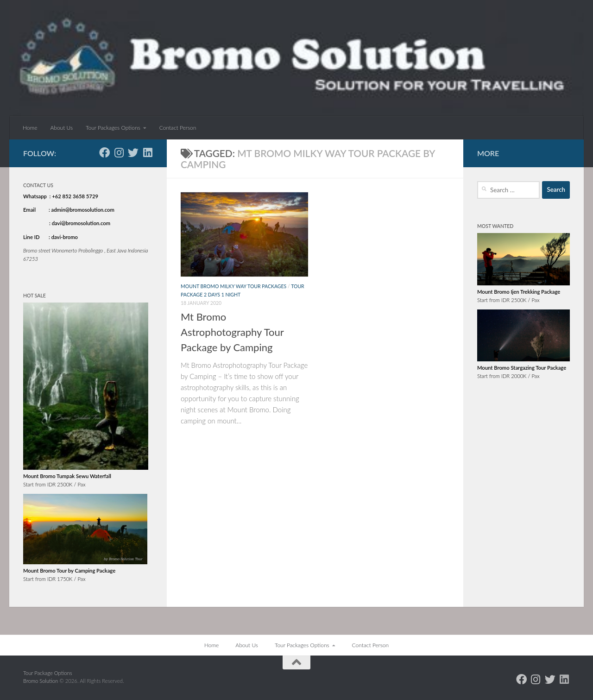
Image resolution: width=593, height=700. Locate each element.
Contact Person (178, 128)
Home (30, 128)
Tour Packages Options (113, 128)
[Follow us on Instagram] (119, 153)
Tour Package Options (48, 673)
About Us (61, 128)
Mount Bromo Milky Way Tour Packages (233, 286)
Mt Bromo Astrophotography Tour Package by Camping (232, 332)
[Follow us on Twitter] (133, 153)
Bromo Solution (41, 681)
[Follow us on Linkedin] (148, 153)
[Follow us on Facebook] (104, 153)
